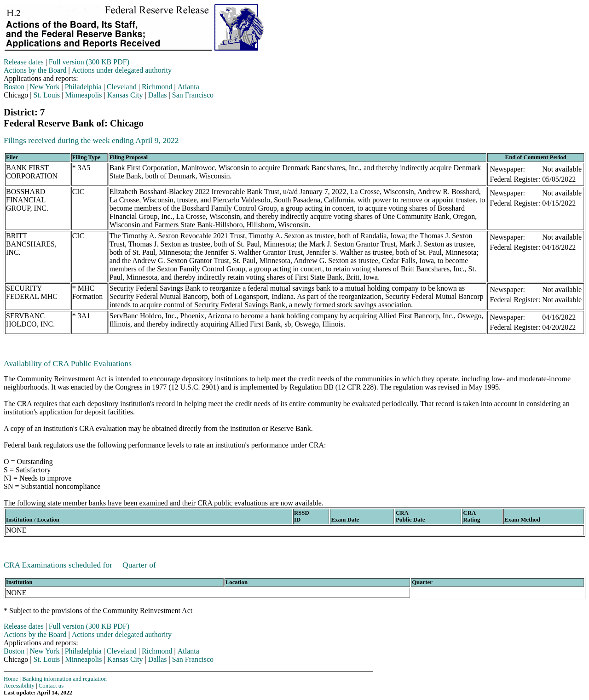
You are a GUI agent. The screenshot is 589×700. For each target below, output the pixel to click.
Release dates (24, 62)
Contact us (51, 686)
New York (45, 87)
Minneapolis (84, 95)
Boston (14, 87)
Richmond (157, 87)
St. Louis (47, 95)
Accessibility (19, 686)
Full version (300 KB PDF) (89, 62)
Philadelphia (83, 87)
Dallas (158, 95)
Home (11, 679)
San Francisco (193, 95)
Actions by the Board (35, 70)
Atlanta (188, 87)
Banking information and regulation (64, 679)
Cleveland (122, 87)
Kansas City (125, 95)
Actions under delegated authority (122, 70)
